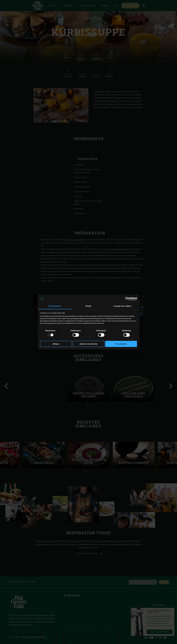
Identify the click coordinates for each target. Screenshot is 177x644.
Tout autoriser (121, 344)
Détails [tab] (88, 306)
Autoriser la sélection (88, 344)
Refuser (56, 344)
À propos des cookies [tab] (122, 306)
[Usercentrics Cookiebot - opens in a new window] (127, 299)
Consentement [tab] (55, 306)
